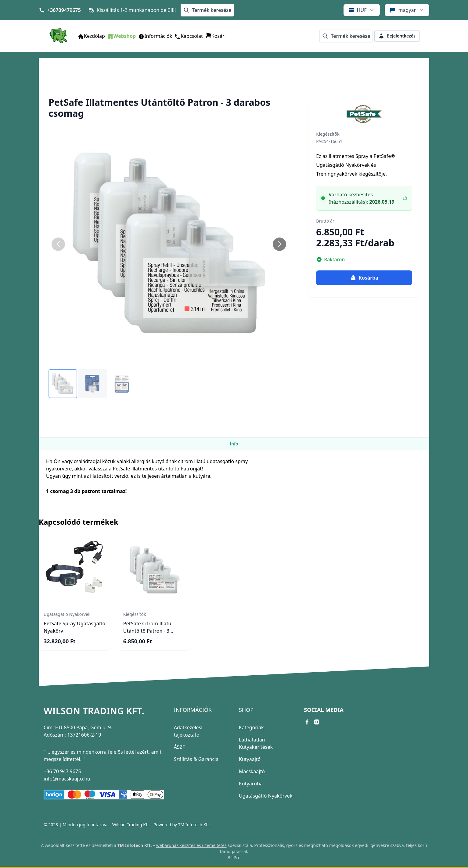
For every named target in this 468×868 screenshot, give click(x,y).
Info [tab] (234, 444)
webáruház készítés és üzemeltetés (191, 845)
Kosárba (364, 278)
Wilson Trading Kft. (94, 711)
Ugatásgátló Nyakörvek (266, 796)
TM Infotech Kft (194, 825)
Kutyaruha (251, 784)
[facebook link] (307, 722)
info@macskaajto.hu (67, 779)
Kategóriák (251, 727)
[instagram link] (317, 722)
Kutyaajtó (250, 759)
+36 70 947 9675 (62, 771)
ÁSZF (179, 747)
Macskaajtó (252, 771)
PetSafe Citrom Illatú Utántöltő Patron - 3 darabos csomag (147, 631)
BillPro (234, 857)
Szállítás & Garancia (196, 759)
